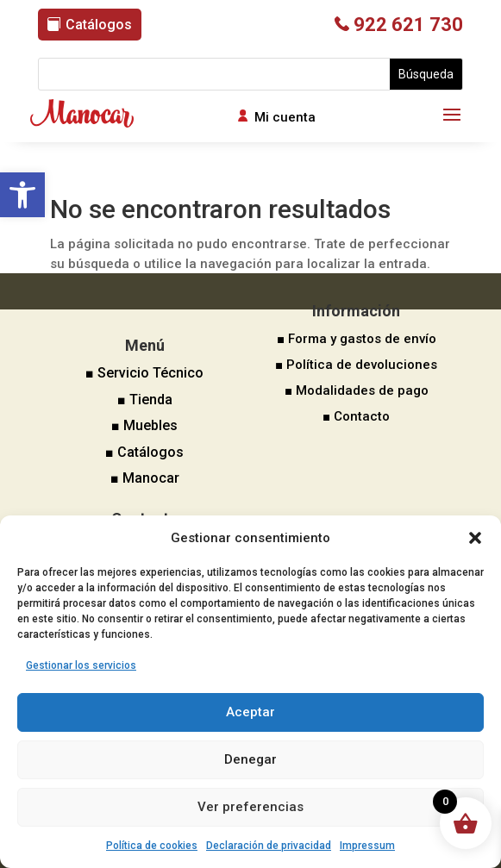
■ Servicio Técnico (144, 373)
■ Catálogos (144, 452)
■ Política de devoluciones (356, 365)
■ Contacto (356, 416)
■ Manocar (145, 478)
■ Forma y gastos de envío (357, 339)
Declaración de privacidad (269, 846)
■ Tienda (145, 400)
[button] (22, 195)
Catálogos (99, 25)
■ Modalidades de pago (357, 390)
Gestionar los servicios (81, 665)
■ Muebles (144, 425)
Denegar (250, 759)
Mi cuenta (285, 117)
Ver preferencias (250, 807)
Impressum (367, 846)
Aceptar (250, 712)
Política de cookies (152, 846)
